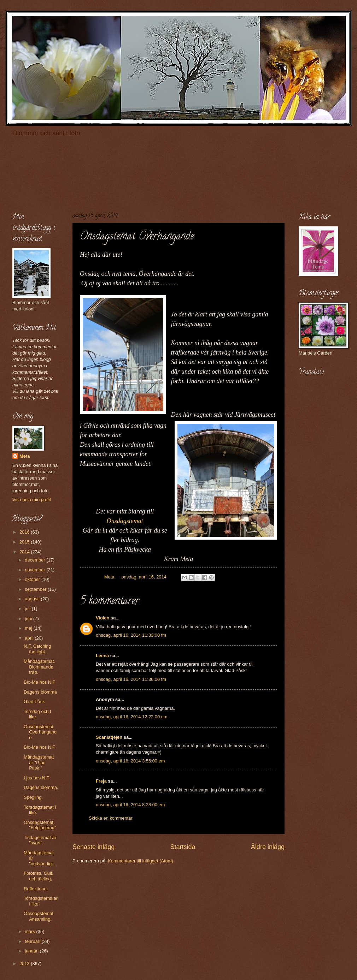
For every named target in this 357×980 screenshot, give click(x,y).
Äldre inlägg (268, 847)
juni (29, 619)
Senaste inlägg (93, 847)
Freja (101, 781)
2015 (25, 542)
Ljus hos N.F (36, 778)
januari (32, 951)
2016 (25, 532)
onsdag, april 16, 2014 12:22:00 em (132, 717)
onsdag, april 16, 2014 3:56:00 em (130, 761)
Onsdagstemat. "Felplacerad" (40, 825)
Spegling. (33, 797)
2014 (25, 552)
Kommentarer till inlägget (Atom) (141, 861)
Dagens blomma (40, 692)
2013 (25, 964)
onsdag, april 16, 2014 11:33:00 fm (131, 635)
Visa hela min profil (32, 500)
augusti (33, 599)
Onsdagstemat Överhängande (40, 732)
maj (29, 628)
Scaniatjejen (109, 737)
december (36, 560)
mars (30, 931)
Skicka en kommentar (111, 818)
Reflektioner (36, 889)
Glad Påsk (34, 702)
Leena (102, 656)
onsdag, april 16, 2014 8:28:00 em (130, 805)
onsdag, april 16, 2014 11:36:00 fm (131, 679)
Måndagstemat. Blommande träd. (39, 667)
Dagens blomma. (41, 787)
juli (28, 609)
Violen (103, 618)
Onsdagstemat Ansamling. (39, 916)
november (36, 570)
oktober (33, 579)
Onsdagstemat (125, 521)
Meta (25, 456)
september (36, 589)
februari (33, 941)
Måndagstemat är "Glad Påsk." (39, 762)
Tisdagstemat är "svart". (40, 840)
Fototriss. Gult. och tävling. (39, 876)
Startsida (183, 847)
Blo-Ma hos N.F (39, 682)
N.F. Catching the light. (37, 649)
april (30, 638)
